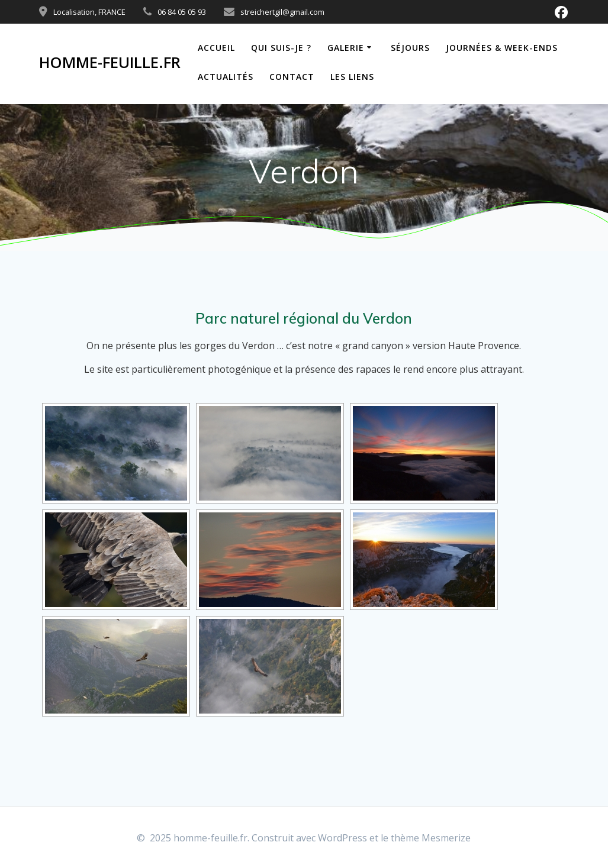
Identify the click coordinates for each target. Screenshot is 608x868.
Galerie (346, 48)
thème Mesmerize (431, 838)
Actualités (226, 77)
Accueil (216, 48)
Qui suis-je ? (281, 48)
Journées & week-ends (502, 48)
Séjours (410, 48)
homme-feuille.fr (110, 63)
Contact (292, 77)
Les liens (352, 77)
